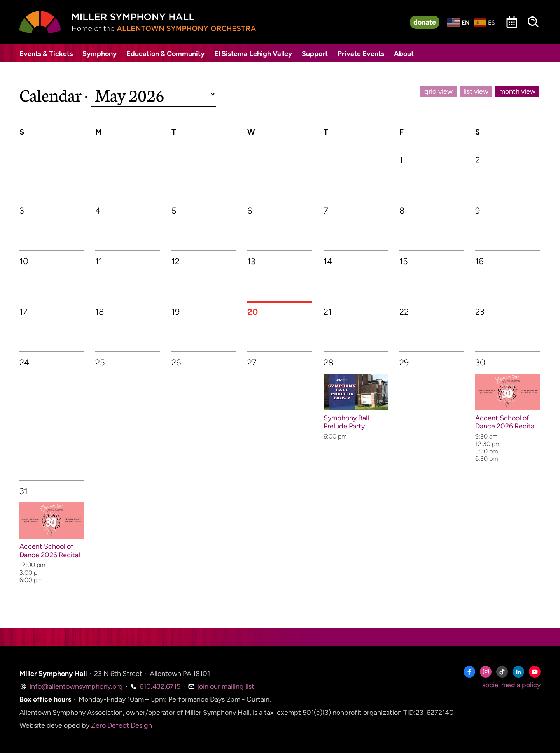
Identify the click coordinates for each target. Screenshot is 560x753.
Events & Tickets (46, 54)
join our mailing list (221, 686)
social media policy (511, 685)
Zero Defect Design (122, 725)
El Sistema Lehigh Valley (253, 54)
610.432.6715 (155, 686)
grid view (438, 91)
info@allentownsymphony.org (71, 686)
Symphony (100, 54)
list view (476, 91)
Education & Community (165, 54)
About (404, 54)
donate (425, 22)
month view (517, 91)
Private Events (361, 54)
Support (315, 54)
